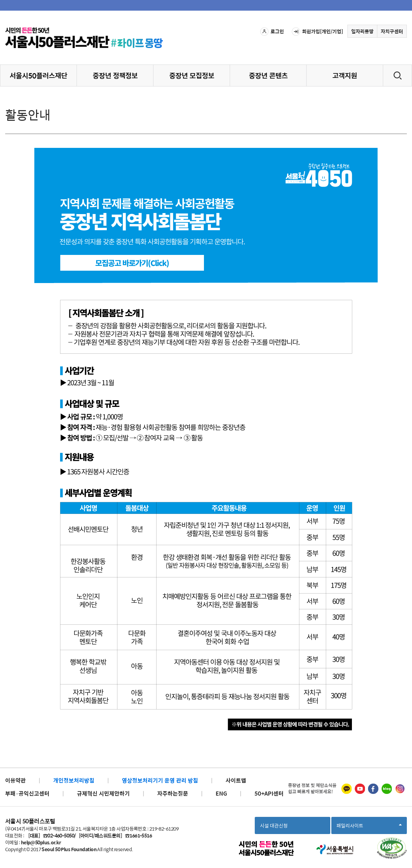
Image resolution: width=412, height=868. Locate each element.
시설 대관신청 (274, 825)
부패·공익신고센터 (27, 793)
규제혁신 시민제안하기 (103, 793)
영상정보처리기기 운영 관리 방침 (160, 780)
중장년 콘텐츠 (268, 75)
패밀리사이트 (369, 828)
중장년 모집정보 (192, 75)
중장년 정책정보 (115, 75)
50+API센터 (269, 793)
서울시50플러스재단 (38, 75)
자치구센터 (392, 31)
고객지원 (345, 75)
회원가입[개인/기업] (317, 32)
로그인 (272, 32)
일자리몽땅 (362, 31)
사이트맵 (236, 780)
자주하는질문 (173, 793)
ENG (221, 793)
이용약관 (15, 780)
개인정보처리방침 (74, 780)
